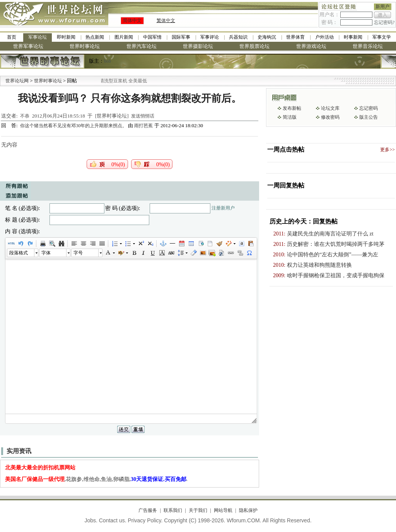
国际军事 (181, 37)
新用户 (382, 7)
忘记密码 (369, 108)
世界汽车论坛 (142, 46)
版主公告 (369, 117)
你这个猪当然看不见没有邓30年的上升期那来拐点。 (74, 126)
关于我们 (198, 510)
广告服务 (148, 510)
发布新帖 (292, 108)
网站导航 (223, 510)
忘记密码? (384, 22)
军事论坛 (38, 37)
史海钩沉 (267, 37)
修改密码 (330, 117)
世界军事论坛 (28, 46)
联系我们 (173, 510)
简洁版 (290, 117)
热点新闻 (95, 37)
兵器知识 (238, 37)
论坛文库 (330, 108)
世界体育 (295, 37)
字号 (78, 253)
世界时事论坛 (85, 46)
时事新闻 (353, 37)
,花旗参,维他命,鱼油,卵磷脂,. (96, 479)
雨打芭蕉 (143, 126)
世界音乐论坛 (368, 46)
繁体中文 (166, 20)
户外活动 (324, 37)
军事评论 (210, 37)
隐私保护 (248, 510)
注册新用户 (223, 208)
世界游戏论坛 (311, 46)
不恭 (25, 116)
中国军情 (152, 37)
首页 (12, 37)
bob (108, 61)
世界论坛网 (17, 81)
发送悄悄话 (143, 116)
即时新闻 (66, 37)
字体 (46, 253)
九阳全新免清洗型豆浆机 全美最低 (121, 81)
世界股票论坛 (254, 46)
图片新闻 (124, 37)
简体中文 (132, 20)
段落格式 (19, 253)
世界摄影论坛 (198, 46)
